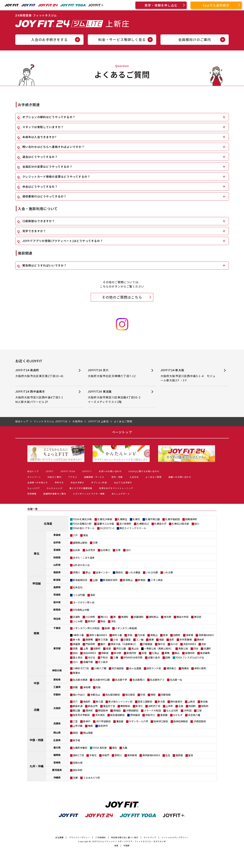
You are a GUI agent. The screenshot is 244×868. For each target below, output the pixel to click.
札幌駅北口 (143, 524)
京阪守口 (150, 715)
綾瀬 (151, 640)
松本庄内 (78, 587)
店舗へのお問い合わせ (180, 477)
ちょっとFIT (34, 488)
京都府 (57, 694)
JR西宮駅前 (200, 721)
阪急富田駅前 (117, 715)
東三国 (99, 701)
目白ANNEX (90, 653)
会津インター (103, 572)
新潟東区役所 (110, 580)
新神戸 (87, 721)
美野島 (179, 755)
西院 (153, 695)
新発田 (142, 580)
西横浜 (185, 668)
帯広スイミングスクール (133, 528)
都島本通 (78, 706)
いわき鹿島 (134, 572)
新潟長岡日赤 (80, 580)
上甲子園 (78, 726)
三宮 (75, 721)
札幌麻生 (122, 519)
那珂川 (118, 755)
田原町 (177, 635)
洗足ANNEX (190, 644)
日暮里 (127, 640)
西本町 (89, 710)
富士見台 (78, 657)
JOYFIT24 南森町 (43, 373)
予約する (59, 482)
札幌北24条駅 (105, 519)
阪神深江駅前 (161, 721)
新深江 (139, 706)
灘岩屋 (120, 721)
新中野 (118, 653)
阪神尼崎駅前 (181, 721)
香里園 (164, 715)
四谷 (196, 648)
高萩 (93, 595)
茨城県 (57, 595)
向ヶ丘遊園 (135, 668)
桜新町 (97, 648)
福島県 (57, 572)
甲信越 (37, 583)
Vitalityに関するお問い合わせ (144, 471)
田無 (168, 657)
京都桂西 (166, 695)
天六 (75, 701)
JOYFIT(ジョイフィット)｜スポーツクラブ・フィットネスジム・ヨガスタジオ (129, 841)
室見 (191, 755)
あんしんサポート (121, 494)
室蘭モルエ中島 (106, 524)
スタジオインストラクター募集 (89, 494)
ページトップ (122, 432)
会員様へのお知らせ (38, 482)
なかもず (178, 715)
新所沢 (92, 621)
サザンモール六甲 (138, 721)
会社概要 (59, 837)
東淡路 (204, 701)
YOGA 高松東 (100, 748)
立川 (75, 662)
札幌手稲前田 (173, 519)
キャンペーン (34, 477)
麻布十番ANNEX (98, 635)
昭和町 (205, 706)
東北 (37, 553)
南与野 (168, 617)
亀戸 (103, 644)
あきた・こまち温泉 (84, 558)
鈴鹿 (75, 687)
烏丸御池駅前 (113, 695)
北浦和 (76, 617)
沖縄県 (57, 777)
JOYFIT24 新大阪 (188, 375)
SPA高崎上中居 (81, 610)
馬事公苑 (183, 648)
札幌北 (136, 519)
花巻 (95, 543)
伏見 (143, 695)
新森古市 (93, 706)
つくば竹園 (79, 595)
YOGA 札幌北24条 (82, 519)
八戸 (75, 535)
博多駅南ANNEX (151, 755)
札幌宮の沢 (160, 524)
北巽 (181, 706)
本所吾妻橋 (186, 640)
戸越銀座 (148, 644)
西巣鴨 (89, 640)
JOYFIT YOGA (68, 471)
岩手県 (57, 542)
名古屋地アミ (157, 680)
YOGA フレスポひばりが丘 (190, 657)
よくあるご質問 (153, 477)
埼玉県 (57, 619)
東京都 (57, 648)
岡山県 (57, 732)
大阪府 (57, 708)
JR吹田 (188, 710)
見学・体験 (117, 477)
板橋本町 (190, 653)
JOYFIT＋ (87, 471)
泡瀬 (75, 778)
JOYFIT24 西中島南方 (43, 397)
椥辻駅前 (130, 695)
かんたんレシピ (55, 488)
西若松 (119, 572)
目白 (75, 653)
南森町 (87, 701)
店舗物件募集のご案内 (55, 494)
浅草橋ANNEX (206, 635)
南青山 (154, 635)
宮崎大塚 (78, 763)
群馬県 (57, 610)
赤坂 (130, 635)
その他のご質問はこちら (122, 297)
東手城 (76, 740)
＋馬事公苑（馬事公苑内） (158, 648)
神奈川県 (57, 670)
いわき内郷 (152, 572)
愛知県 (57, 679)
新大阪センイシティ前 (120, 701)
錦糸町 (201, 640)
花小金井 (103, 662)
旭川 (197, 524)
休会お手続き (77, 482)
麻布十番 (117, 635)
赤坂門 (106, 755)
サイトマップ (150, 837)
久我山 (155, 653)
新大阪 (161, 701)
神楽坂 (105, 653)
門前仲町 (90, 644)
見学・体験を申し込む (161, 5)
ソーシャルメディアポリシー (175, 837)
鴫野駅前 (125, 706)
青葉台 (76, 673)
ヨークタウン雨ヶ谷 (84, 602)
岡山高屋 (88, 733)
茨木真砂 (100, 715)
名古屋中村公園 (101, 680)
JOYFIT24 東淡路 (116, 397)
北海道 (48, 523)
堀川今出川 (79, 695)
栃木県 (57, 602)
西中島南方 (176, 701)
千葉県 (57, 628)
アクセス (73, 477)
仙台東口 (105, 550)
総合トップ (33, 471)
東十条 (76, 640)
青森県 (57, 535)
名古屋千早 (121, 680)
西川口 (104, 617)
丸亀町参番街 (80, 748)
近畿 (37, 710)
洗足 (204, 644)
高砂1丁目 (78, 755)
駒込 (177, 653)
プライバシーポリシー (80, 837)
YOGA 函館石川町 (82, 524)
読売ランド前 (154, 668)
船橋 (107, 628)
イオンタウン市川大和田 (86, 628)
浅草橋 (189, 635)
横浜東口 (171, 668)
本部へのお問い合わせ (110, 471)
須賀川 (76, 572)
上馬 (86, 648)
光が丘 (92, 657)
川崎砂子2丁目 (81, 668)
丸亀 (125, 748)
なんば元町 (172, 710)
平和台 (104, 657)
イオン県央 (157, 580)
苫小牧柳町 (125, 524)
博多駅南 (132, 755)
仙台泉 (76, 550)
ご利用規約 (100, 837)
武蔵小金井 (154, 657)
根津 (165, 635)
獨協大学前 (183, 617)
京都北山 (95, 695)
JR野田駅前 (132, 710)
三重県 (57, 687)
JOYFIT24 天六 (116, 373)
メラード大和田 (152, 710)
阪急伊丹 (103, 726)
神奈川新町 (200, 668)
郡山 (88, 572)
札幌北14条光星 (180, 524)
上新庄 (191, 701)
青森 (86, 535)
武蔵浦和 (139, 617)
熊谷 (103, 621)
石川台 (174, 644)
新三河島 (103, 640)
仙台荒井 (90, 550)
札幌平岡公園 (153, 519)
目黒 (75, 648)
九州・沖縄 (37, 766)
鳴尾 (90, 726)
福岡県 (57, 755)
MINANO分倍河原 (133, 657)
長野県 (57, 587)
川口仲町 (90, 617)
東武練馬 (205, 653)
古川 (128, 550)
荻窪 (144, 653)
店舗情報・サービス (94, 477)
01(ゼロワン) (107, 528)
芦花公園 (121, 648)
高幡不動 (88, 662)
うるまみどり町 (92, 778)
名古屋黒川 (139, 680)
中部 (37, 683)
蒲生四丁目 (109, 706)
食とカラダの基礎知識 (81, 488)
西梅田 (117, 710)
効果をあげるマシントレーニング (116, 488)
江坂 (199, 710)
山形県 (57, 565)
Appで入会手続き (216, 5)
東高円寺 (131, 653)
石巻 (118, 550)
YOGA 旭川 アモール (84, 528)
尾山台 (135, 648)
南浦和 (125, 617)
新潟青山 (128, 580)
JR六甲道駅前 (103, 721)
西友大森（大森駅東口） (124, 644)
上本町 (169, 706)
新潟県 (57, 580)
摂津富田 (135, 715)
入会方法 (134, 477)
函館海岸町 (191, 519)
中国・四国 (37, 740)
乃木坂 (141, 635)
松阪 (98, 687)
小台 (116, 640)
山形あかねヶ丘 (81, 565)
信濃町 (207, 648)
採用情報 (32, 494)
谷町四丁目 (154, 706)
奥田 (75, 733)
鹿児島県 (57, 770)
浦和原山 (154, 617)
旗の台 (162, 644)
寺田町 (192, 706)
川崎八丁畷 (100, 668)
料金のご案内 (54, 477)
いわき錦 (168, 572)
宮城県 (57, 550)
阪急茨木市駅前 (81, 715)
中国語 (127, 845)
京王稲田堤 (118, 668)
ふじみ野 (78, 621)
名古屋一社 (176, 680)
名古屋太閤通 (80, 680)
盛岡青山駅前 (80, 543)
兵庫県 (57, 723)
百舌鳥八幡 (194, 715)
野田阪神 (103, 710)
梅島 (162, 640)
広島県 (57, 740)
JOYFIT (50, 471)
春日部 (198, 617)
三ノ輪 (140, 640)
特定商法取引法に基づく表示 (125, 837)
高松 (115, 748)
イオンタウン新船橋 (126, 628)
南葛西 (76, 644)
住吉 (168, 755)
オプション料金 (99, 482)
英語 (116, 845)
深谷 (113, 621)
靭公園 (76, 710)
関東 (37, 633)
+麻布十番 (78, 635)
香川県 (57, 747)
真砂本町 (78, 770)
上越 (95, 580)
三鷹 (116, 657)
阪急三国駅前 (145, 701)
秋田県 (57, 557)
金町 (172, 640)
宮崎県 (57, 762)
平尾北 (93, 755)
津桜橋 (87, 687)
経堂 (108, 648)
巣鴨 (167, 653)
